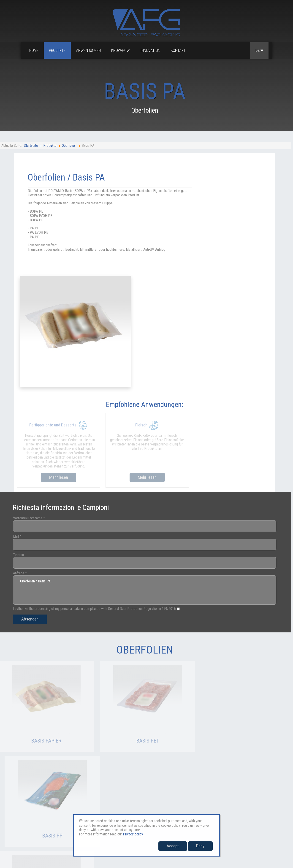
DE (259, 51)
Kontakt (179, 51)
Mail (20, 425)
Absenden (33, 508)
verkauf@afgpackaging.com (59, 833)
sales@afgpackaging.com (18, 833)
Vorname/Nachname (32, 407)
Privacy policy (132, 834)
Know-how (121, 51)
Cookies (248, 817)
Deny (200, 846)
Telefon (21, 443)
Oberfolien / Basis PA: (144, 479)
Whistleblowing (272, 817)
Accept (173, 846)
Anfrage (23, 462)
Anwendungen (89, 51)
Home (35, 51)
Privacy (230, 817)
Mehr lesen (57, 364)
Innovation (151, 51)
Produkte (58, 51)
